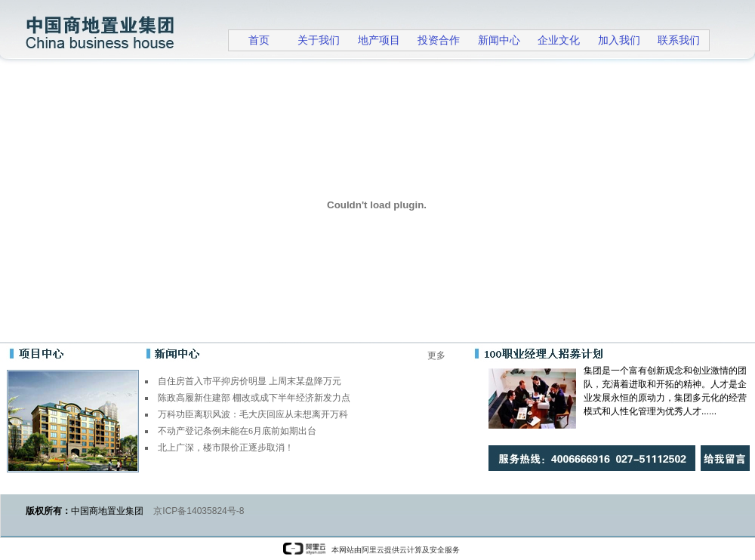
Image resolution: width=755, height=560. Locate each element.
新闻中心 (499, 40)
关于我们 (319, 40)
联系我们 (679, 40)
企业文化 (559, 40)
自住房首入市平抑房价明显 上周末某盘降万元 (250, 381)
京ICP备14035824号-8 (199, 511)
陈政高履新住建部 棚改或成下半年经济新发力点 (254, 398)
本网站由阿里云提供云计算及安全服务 (371, 550)
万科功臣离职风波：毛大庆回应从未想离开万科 (253, 414)
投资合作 (439, 40)
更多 (436, 355)
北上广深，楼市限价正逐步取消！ (226, 448)
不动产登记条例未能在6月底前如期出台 (237, 431)
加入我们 (619, 40)
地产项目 (379, 40)
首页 (259, 40)
